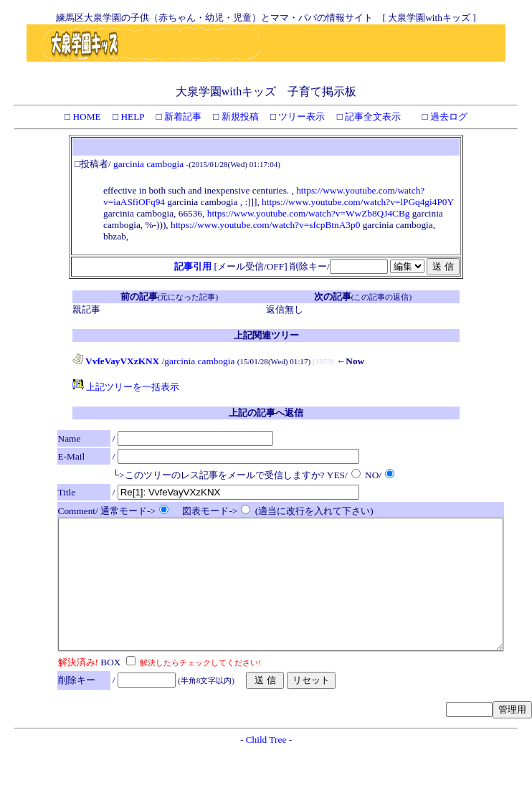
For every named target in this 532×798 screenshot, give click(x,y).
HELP (131, 117)
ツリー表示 (300, 117)
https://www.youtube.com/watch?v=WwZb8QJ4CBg (309, 213)
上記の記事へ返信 (266, 413)
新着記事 (182, 117)
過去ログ (448, 117)
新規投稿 (238, 117)
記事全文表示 (372, 117)
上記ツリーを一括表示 (126, 387)
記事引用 (193, 266)
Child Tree (266, 765)
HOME (86, 117)
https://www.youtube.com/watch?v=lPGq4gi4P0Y (358, 202)
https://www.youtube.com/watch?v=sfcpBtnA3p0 (265, 225)
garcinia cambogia (148, 164)
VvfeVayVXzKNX (116, 361)
